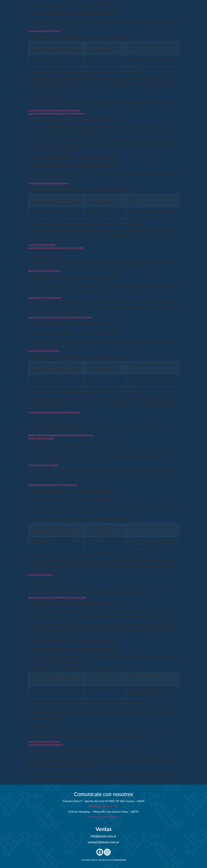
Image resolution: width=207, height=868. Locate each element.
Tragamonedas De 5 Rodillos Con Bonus (49, 183)
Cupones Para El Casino (40, 575)
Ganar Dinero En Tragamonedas (45, 298)
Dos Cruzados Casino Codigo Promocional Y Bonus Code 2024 (60, 317)
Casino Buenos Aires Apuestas (44, 351)
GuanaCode (120, 860)
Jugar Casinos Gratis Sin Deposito (46, 745)
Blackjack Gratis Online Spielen (44, 271)
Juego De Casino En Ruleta (42, 245)
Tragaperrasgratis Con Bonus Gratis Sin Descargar (54, 412)
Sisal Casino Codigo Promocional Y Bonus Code (52, 485)
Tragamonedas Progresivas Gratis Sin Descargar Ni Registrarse (61, 435)
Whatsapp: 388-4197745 (103, 806)
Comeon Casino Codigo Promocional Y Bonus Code (54, 110)
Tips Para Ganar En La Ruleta (43, 465)
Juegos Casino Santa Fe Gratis (44, 741)
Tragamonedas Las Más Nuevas (45, 31)
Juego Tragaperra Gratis (41, 438)
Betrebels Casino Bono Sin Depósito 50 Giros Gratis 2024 (57, 597)
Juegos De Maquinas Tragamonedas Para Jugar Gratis (56, 113)
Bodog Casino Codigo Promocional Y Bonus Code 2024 (56, 248)
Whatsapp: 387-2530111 (103, 817)
